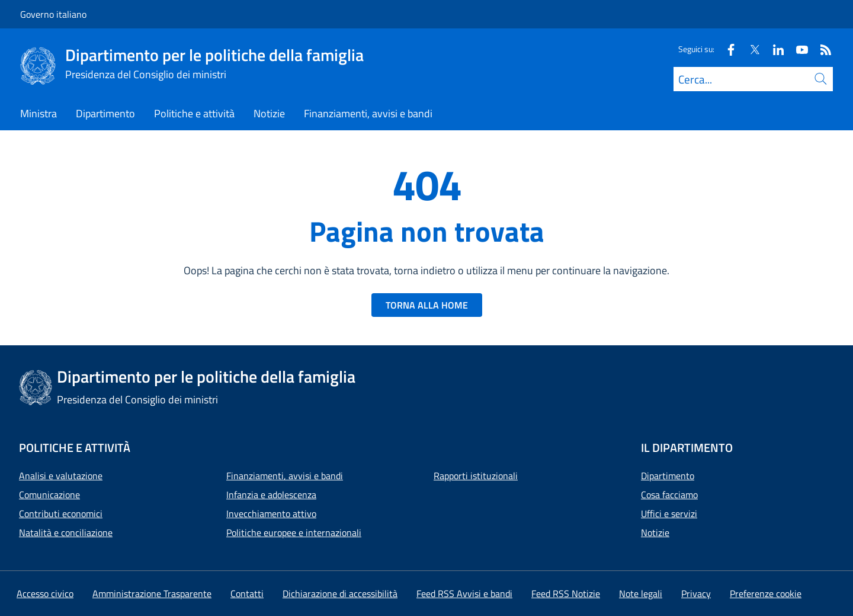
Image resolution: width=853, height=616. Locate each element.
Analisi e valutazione (61, 476)
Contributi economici (61, 514)
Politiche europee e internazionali (294, 532)
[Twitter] (750, 49)
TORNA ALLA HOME (427, 305)
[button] (766, 593)
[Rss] (821, 49)
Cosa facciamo (669, 495)
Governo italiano (53, 14)
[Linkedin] (774, 49)
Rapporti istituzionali (476, 476)
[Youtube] (797, 49)
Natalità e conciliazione (66, 532)
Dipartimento (668, 476)
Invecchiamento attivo (271, 514)
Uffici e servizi (669, 514)
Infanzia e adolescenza (271, 495)
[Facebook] (726, 49)
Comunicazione (49, 495)
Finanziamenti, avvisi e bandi (285, 476)
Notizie (655, 532)
